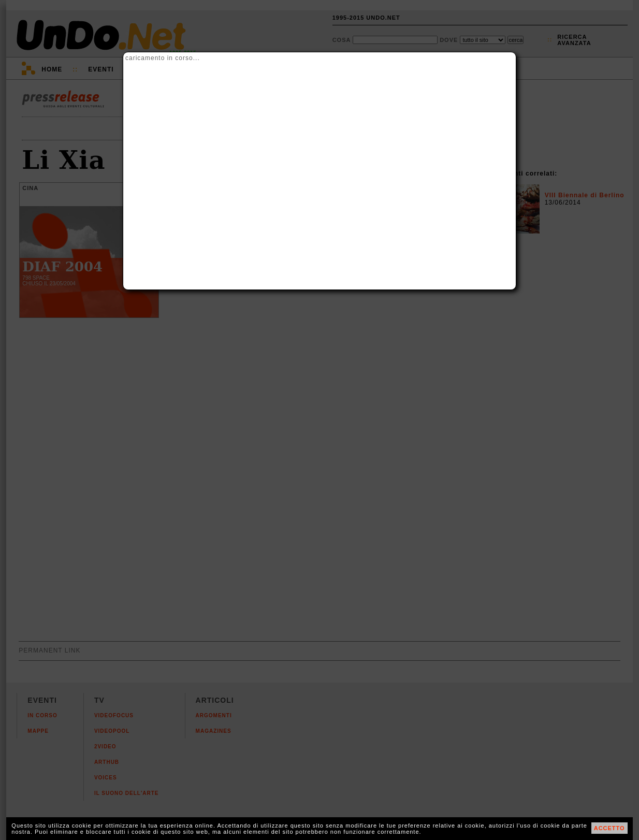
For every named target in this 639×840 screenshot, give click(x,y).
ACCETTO (609, 828)
